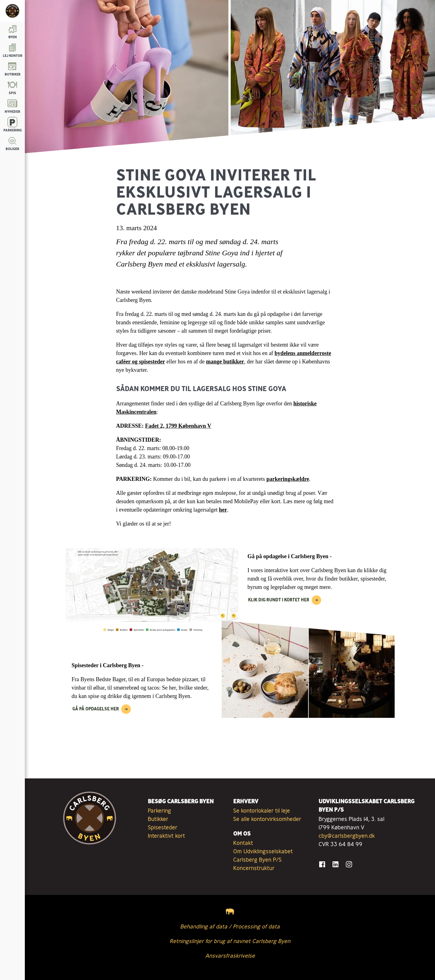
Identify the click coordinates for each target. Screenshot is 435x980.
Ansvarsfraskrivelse (230, 955)
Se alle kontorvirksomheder (267, 819)
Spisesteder (163, 827)
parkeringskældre (288, 479)
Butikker (158, 819)
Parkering (159, 810)
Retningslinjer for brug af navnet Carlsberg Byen (230, 941)
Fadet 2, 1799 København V (178, 426)
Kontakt (243, 843)
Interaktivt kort (166, 836)
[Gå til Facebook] (322, 864)
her (223, 510)
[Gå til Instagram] (349, 864)
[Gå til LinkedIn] (335, 864)
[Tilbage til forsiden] (12, 11)
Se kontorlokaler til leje (262, 810)
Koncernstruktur (254, 868)
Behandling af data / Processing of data (230, 926)
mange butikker (225, 362)
